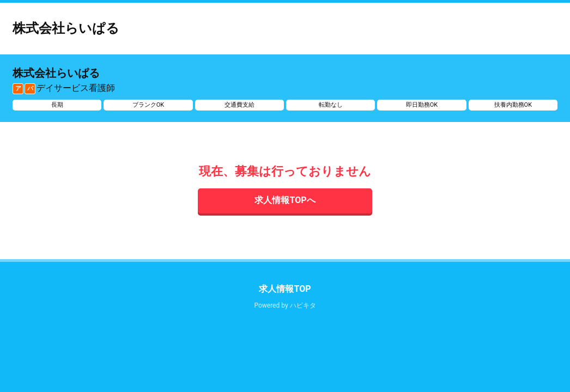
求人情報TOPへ (285, 200)
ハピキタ (303, 305)
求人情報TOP (285, 289)
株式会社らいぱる (66, 28)
